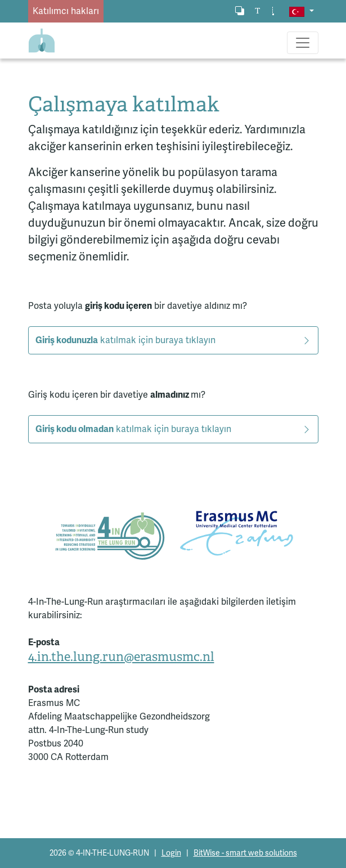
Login (171, 853)
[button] (301, 11)
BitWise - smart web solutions (245, 853)
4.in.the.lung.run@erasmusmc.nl (121, 656)
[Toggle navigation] (303, 43)
